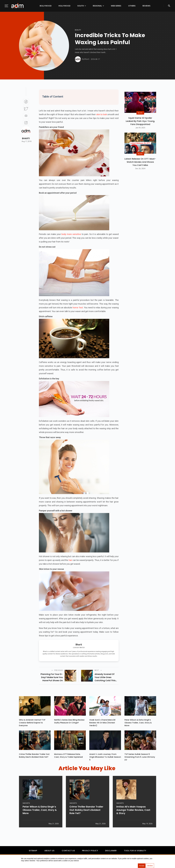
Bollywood (46, 6)
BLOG (140, 113)
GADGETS (26, 803)
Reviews (146, 6)
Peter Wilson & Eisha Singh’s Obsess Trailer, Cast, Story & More (138, 723)
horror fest (78, 308)
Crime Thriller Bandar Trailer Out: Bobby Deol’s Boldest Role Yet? (34, 756)
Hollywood (64, 6)
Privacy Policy (90, 851)
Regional (97, 6)
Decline (150, 866)
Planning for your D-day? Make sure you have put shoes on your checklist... (52, 677)
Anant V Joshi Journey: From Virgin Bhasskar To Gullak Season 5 (105, 757)
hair (70, 560)
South (81, 6)
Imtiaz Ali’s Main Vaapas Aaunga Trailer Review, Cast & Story (133, 810)
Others (132, 6)
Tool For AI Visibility (135, 851)
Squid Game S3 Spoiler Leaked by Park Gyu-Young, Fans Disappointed (140, 121)
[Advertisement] (9, 48)
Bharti (26, 138)
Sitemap (33, 851)
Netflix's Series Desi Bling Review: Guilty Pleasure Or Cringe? (69, 721)
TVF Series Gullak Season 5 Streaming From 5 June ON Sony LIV (140, 757)
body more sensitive (71, 234)
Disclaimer (111, 851)
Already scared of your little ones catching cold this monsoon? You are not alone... (105, 677)
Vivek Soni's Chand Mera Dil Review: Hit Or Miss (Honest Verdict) (102, 723)
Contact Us (68, 851)
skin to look (102, 114)
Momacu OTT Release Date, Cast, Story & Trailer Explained (68, 756)
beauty (78, 30)
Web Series (116, 6)
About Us (49, 851)
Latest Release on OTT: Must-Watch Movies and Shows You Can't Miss (140, 162)
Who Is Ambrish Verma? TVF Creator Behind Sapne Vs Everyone (32, 723)
